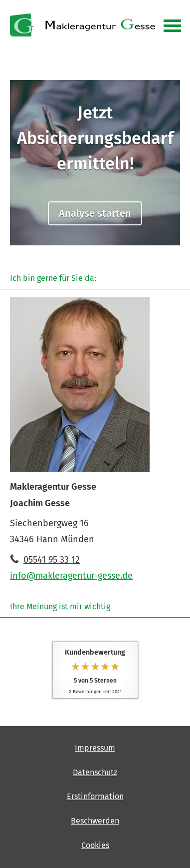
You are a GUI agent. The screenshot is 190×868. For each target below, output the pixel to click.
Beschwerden (95, 821)
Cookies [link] (95, 845)
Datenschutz (95, 772)
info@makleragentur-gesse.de (71, 576)
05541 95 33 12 (52, 560)
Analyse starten (95, 213)
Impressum (95, 748)
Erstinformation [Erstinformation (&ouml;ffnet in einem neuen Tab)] (95, 796)
